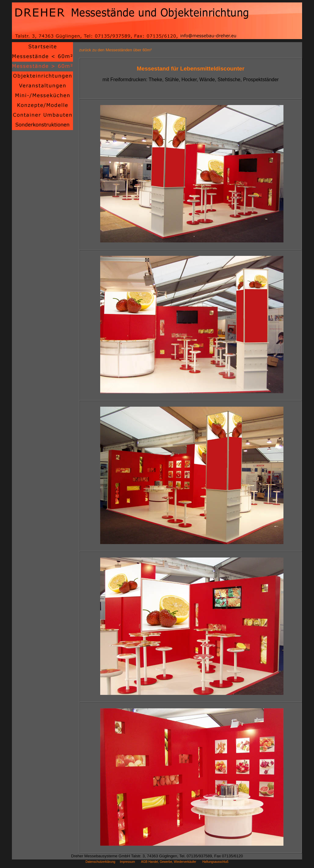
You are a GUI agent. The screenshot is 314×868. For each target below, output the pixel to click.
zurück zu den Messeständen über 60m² (115, 50)
